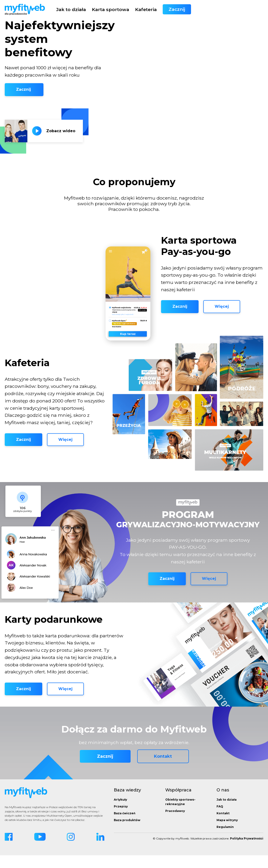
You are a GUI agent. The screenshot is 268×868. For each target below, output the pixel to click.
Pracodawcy (175, 824)
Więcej (222, 313)
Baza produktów (127, 833)
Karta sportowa (183, 9)
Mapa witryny (227, 833)
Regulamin (225, 840)
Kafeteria (218, 9)
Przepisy (121, 819)
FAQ (220, 819)
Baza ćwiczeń (125, 826)
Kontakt (163, 769)
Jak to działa (143, 9)
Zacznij (249, 9)
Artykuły (120, 812)
